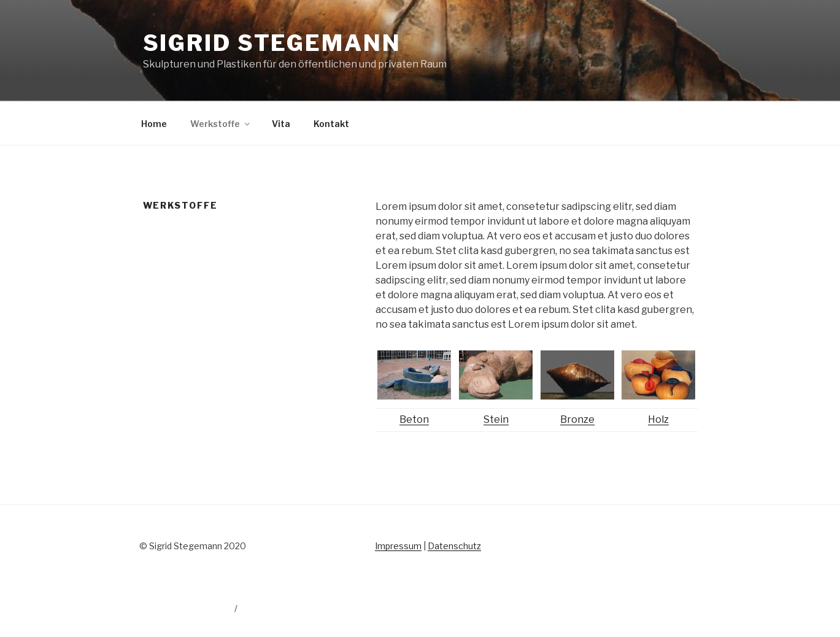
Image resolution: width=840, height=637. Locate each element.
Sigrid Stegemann (272, 43)
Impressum (398, 546)
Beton (414, 419)
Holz (658, 419)
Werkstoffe (221, 124)
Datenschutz (454, 546)
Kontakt (331, 124)
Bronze (577, 419)
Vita (281, 124)
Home (154, 124)
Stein (496, 419)
